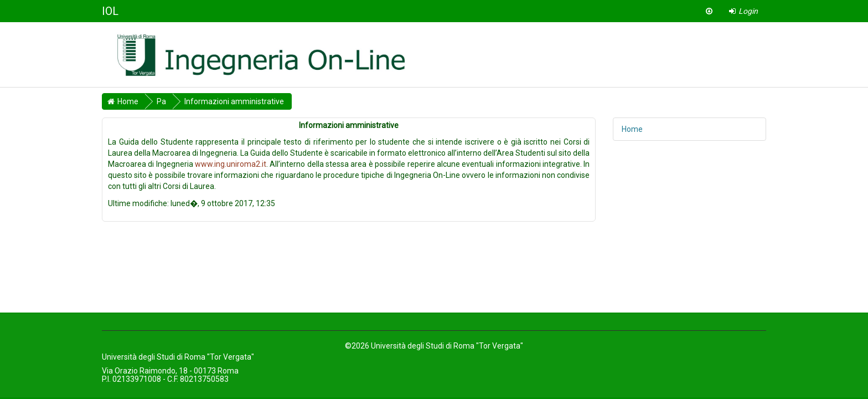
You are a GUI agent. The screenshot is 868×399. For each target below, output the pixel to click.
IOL (110, 11)
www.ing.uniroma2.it (231, 164)
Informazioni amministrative (234, 101)
